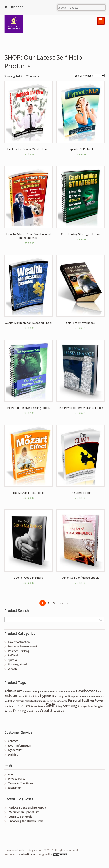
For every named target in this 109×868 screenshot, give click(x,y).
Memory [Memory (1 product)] (20, 701)
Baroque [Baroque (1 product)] (37, 692)
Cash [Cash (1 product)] (61, 692)
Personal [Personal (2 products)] (75, 700)
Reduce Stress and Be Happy (27, 807)
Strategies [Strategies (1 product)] (82, 706)
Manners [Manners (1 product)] (100, 696)
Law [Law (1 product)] (65, 696)
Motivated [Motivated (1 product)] (30, 701)
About (12, 774)
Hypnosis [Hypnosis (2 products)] (47, 696)
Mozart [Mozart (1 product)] (50, 701)
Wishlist (13, 754)
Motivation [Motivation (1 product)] (40, 701)
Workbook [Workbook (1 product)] (59, 711)
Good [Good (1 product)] (22, 696)
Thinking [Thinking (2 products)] (19, 711)
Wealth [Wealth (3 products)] (46, 710)
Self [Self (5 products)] (50, 705)
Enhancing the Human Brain (26, 821)
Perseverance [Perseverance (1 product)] (61, 701)
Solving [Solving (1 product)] (59, 706)
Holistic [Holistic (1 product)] (36, 696)
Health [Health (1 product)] (28, 696)
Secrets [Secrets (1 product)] (41, 706)
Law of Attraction (19, 642)
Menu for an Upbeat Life (24, 812)
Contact (13, 741)
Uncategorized (17, 664)
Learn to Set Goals (20, 816)
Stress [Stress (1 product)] (91, 706)
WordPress (28, 854)
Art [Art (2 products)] (19, 691)
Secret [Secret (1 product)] (34, 706)
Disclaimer (14, 788)
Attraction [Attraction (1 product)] (27, 692)
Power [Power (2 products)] (99, 700)
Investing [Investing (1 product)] (59, 696)
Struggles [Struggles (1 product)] (98, 706)
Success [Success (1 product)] (8, 711)
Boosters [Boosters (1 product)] (54, 692)
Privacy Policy (17, 779)
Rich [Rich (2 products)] (27, 706)
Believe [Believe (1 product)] (46, 692)
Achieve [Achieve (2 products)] (10, 691)
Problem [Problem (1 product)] (9, 706)
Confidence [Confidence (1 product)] (70, 692)
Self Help (14, 655)
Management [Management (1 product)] (74, 696)
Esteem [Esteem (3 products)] (11, 695)
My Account (15, 750)
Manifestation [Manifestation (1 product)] (88, 696)
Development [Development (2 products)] (87, 691)
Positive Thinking (19, 651)
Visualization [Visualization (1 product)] (33, 711)
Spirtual (13, 660)
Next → (63, 603)
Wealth (12, 669)
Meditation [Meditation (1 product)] (10, 701)
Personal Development (23, 646)
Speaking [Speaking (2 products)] (70, 706)
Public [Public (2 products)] (18, 706)
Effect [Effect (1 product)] (101, 692)
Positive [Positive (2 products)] (88, 700)
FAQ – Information (19, 745)
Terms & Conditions (20, 783)
